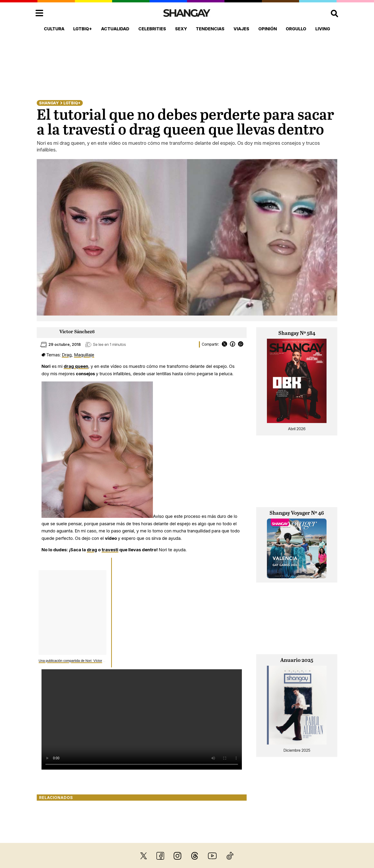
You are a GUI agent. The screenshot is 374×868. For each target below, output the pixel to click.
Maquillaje (84, 355)
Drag (67, 355)
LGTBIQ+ (83, 29)
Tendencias (210, 29)
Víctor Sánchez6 (77, 332)
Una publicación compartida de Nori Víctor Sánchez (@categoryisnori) (91, 661)
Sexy (181, 29)
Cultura (54, 29)
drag (92, 550)
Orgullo (296, 29)
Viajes (241, 29)
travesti (110, 550)
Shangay (49, 103)
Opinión (268, 29)
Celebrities (152, 29)
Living (323, 29)
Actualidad (115, 29)
